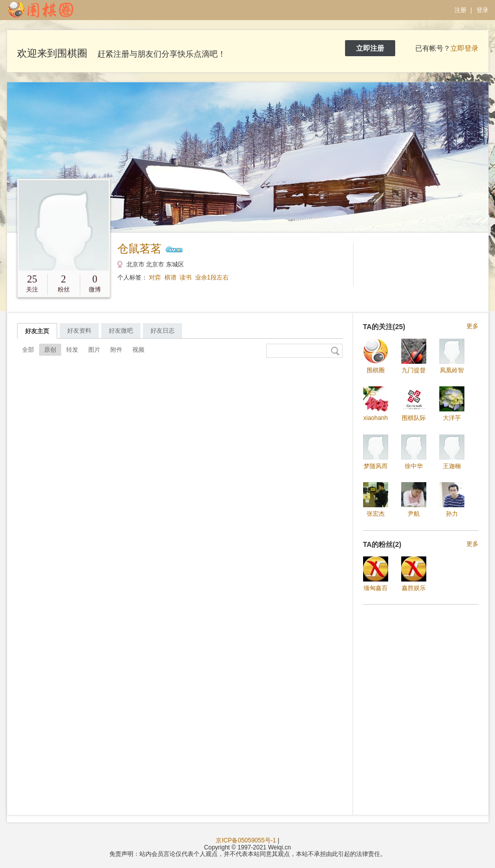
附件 (116, 350)
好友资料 (79, 331)
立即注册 (370, 48)
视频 (138, 350)
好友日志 (162, 331)
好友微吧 (121, 331)
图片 (94, 350)
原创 (50, 350)
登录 (482, 10)
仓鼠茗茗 (139, 249)
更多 (472, 326)
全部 (28, 350)
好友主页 (37, 331)
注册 (460, 10)
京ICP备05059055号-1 (246, 840)
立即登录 (464, 48)
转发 (72, 350)
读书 (186, 277)
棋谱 (171, 277)
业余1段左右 (212, 277)
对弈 (155, 277)
